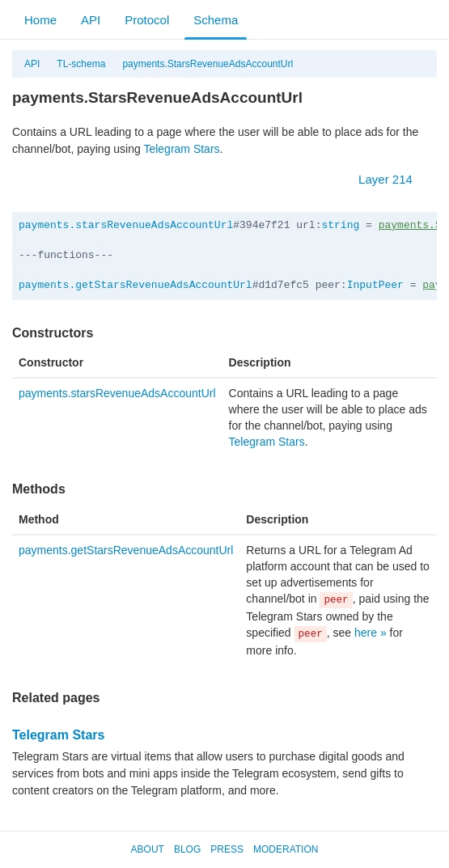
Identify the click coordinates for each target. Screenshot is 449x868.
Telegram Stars (181, 149)
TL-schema (81, 64)
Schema (216, 20)
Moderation (286, 849)
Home (40, 20)
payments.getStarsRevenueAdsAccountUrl (136, 285)
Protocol (147, 20)
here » (371, 633)
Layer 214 (394, 179)
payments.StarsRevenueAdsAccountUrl (208, 64)
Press (227, 849)
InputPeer (375, 285)
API (91, 20)
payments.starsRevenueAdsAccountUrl (126, 225)
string (340, 225)
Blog (187, 849)
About (148, 849)
